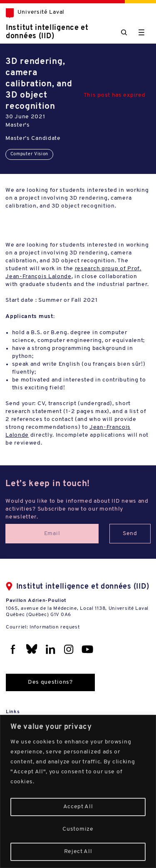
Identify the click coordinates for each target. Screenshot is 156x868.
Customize (78, 829)
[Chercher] (124, 32)
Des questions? (50, 682)
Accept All (78, 807)
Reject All (78, 852)
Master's (18, 125)
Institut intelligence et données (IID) (47, 32)
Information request (54, 627)
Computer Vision (30, 154)
